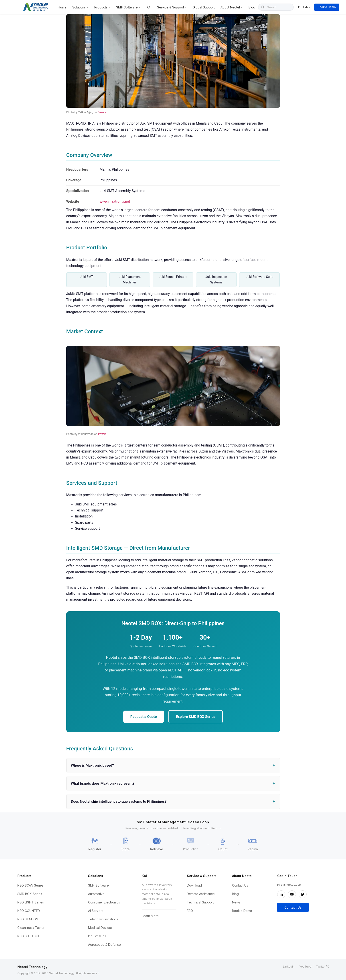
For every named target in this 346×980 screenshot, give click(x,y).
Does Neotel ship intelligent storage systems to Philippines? (119, 801)
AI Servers (96, 911)
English (304, 7)
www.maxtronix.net (115, 201)
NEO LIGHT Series (31, 902)
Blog (252, 7)
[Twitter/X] (303, 894)
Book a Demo (327, 7)
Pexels (102, 112)
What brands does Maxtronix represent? (103, 783)
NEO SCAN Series (30, 885)
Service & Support (172, 7)
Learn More (150, 916)
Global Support (204, 7)
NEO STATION (28, 919)
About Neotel (232, 7)
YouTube (305, 966)
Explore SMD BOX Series (196, 717)
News (236, 902)
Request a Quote (144, 717)
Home (62, 7)
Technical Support (200, 902)
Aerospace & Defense (104, 945)
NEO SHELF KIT (29, 936)
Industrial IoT (97, 936)
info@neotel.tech (289, 885)
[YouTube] (292, 894)
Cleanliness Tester (31, 928)
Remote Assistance (201, 894)
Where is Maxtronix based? (92, 765)
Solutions (80, 7)
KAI (149, 7)
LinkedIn (289, 966)
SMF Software (128, 7)
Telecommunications (103, 919)
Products (102, 7)
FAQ (190, 911)
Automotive (96, 894)
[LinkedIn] (281, 894)
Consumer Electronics (104, 902)
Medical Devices (100, 928)
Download (194, 885)
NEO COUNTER (29, 911)
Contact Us (240, 885)
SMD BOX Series (30, 894)
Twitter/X (323, 966)
